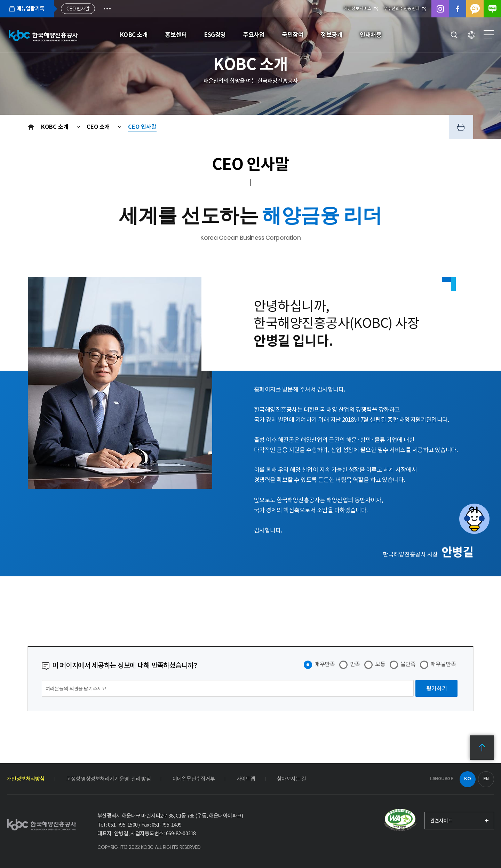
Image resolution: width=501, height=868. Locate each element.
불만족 (408, 664)
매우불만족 (443, 664)
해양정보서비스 (361, 9)
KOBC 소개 (55, 127)
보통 (380, 664)
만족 (355, 664)
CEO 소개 (99, 127)
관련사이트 (441, 821)
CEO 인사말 (142, 127)
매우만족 (325, 664)
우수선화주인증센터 (405, 9)
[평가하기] (436, 688)
